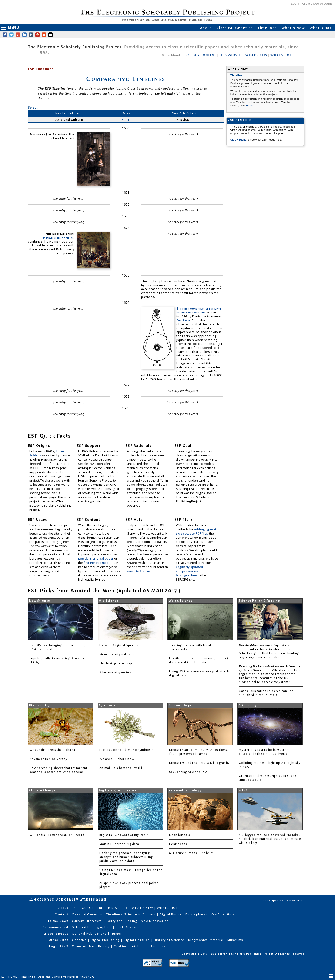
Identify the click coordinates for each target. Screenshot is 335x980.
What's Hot (321, 28)
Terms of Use (84, 946)
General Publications (90, 934)
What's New (294, 28)
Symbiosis (107, 706)
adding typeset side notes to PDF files (196, 531)
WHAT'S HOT (281, 55)
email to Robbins (139, 571)
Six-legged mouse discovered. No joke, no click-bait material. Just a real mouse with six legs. (270, 839)
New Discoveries (155, 921)
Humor (116, 934)
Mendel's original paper (96, 558)
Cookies (121, 946)
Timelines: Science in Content (131, 914)
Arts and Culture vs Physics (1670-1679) (67, 977)
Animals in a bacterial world (121, 768)
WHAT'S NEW (256, 55)
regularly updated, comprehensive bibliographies (190, 571)
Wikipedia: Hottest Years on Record (57, 835)
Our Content (93, 908)
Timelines (268, 28)
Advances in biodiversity (48, 759)
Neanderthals (180, 835)
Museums (235, 940)
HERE (250, 106)
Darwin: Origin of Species (119, 645)
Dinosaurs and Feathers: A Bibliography (199, 763)
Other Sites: (59, 940)
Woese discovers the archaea (52, 750)
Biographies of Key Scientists (210, 914)
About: (64, 908)
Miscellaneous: (56, 934)
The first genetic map (116, 663)
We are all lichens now (117, 759)
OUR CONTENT (204, 55)
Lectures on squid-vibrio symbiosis (126, 750)
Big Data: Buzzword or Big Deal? (124, 835)
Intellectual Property (148, 946)
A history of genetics (116, 673)
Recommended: (56, 927)
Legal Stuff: (59, 946)
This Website (118, 908)
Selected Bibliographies (92, 927)
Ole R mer (183, 320)
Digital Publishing (106, 940)
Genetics (80, 940)
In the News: (59, 921)
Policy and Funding (122, 921)
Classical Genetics (235, 28)
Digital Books (171, 914)
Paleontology (180, 706)
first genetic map (96, 563)
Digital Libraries (137, 940)
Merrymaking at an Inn (59, 238)
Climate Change (42, 790)
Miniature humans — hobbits (191, 853)
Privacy (104, 946)
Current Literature (87, 921)
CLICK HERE (239, 140)
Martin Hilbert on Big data (119, 844)
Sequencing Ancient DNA (188, 772)
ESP (186, 55)
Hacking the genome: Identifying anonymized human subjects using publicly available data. (126, 857)
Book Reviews (127, 927)
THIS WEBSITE (231, 55)
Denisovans (178, 844)
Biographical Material (206, 940)
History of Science (169, 940)
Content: (62, 914)
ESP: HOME (10, 977)
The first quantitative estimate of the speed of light (199, 310)
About (207, 28)
